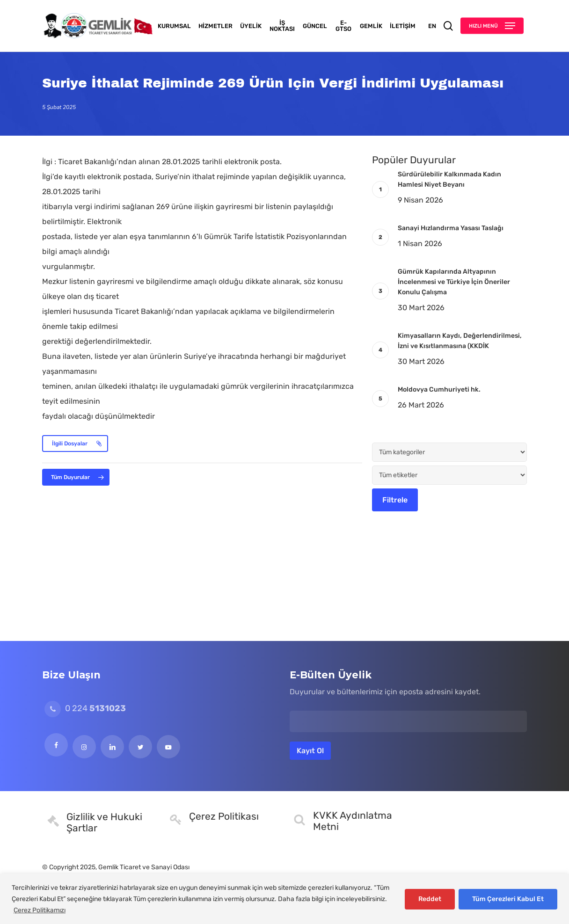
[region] (284, 899)
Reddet (430, 899)
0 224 (85, 708)
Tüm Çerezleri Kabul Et (508, 899)
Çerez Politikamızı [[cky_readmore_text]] (40, 910)
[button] (492, 26)
